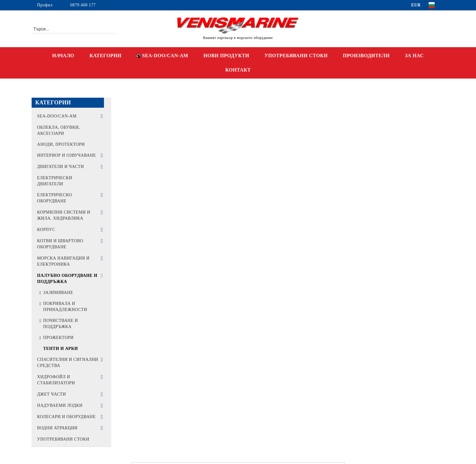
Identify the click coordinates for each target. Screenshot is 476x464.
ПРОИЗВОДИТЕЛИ (366, 56)
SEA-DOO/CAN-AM (162, 56)
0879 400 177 (83, 5)
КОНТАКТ (238, 70)
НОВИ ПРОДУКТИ (226, 56)
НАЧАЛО (63, 56)
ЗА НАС (414, 56)
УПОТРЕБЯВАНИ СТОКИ (296, 56)
